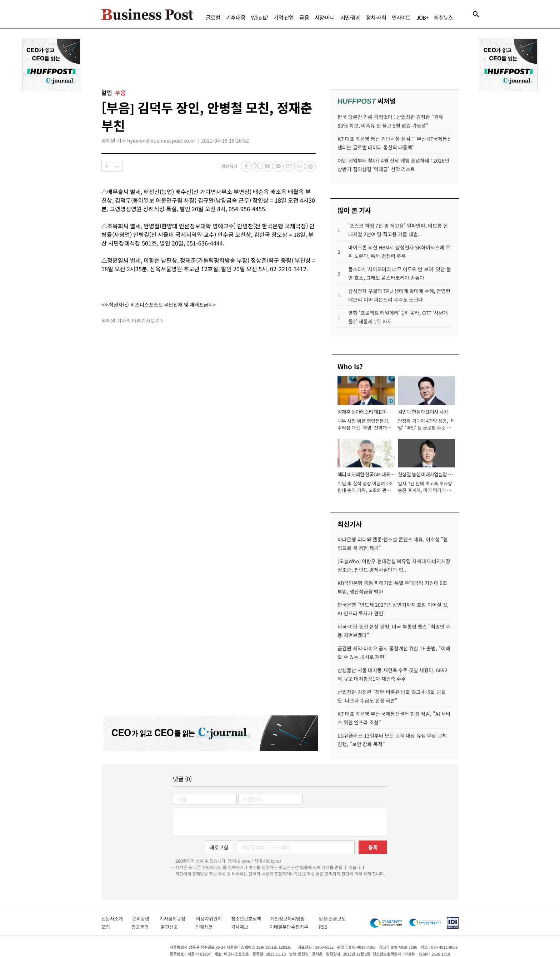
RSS (323, 927)
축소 (117, 166)
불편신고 (174, 927)
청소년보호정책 (251, 919)
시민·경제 (350, 17)
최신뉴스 (443, 17)
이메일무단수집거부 (291, 927)
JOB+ (422, 17)
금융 (304, 17)
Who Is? (259, 17)
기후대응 (236, 17)
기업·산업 (284, 17)
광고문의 (142, 927)
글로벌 (213, 17)
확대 (107, 166)
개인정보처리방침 (294, 919)
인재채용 (209, 927)
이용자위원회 (214, 919)
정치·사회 (376, 17)
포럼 (113, 927)
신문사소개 (117, 919)
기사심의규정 (178, 919)
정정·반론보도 (332, 919)
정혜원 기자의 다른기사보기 (131, 321)
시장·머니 (325, 17)
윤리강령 (146, 919)
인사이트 (401, 17)
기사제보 (247, 927)
